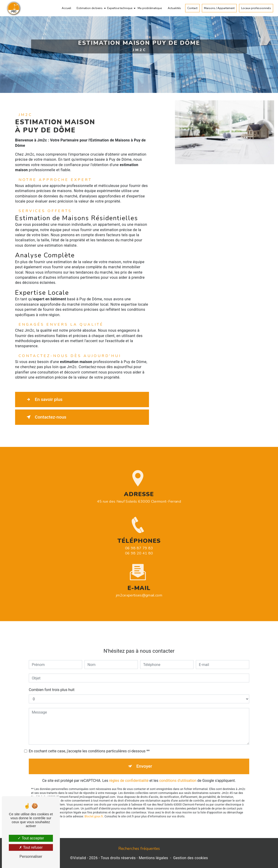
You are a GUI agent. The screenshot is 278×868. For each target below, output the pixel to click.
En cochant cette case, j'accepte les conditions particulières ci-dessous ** (89, 744)
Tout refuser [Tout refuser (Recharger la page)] (31, 847)
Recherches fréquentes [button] (139, 848)
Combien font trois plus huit (52, 682)
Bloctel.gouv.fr (94, 809)
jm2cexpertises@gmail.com (139, 588)
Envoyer (144, 759)
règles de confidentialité (129, 773)
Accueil (66, 8)
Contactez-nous (45, 417)
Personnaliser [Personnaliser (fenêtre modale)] (31, 857)
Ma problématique (150, 8)
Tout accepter (31, 838)
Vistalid (80, 858)
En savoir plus (44, 400)
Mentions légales (153, 858)
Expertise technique (120, 8)
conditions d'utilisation (178, 773)
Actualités (174, 8)
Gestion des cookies (191, 858)
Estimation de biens (90, 8)
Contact (192, 8)
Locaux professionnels (256, 8)
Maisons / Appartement (219, 8)
